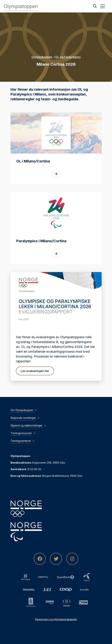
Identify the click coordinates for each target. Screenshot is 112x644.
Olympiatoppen (42, 57)
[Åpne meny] (103, 6)
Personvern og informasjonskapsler (56, 619)
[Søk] (95, 6)
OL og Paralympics (68, 57)
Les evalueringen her (35, 371)
